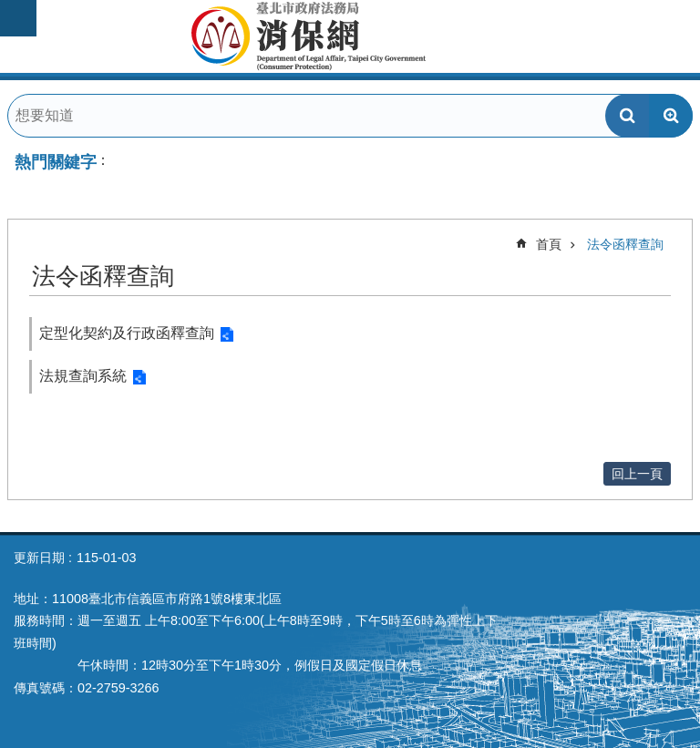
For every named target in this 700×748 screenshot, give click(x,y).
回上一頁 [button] (637, 474)
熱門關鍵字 (56, 162)
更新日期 (39, 558)
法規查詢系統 (83, 376)
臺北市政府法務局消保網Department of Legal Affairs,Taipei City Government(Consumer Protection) (350, 36)
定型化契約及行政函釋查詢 (127, 333)
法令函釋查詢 (625, 244)
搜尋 (627, 116)
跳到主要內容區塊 (10, 10)
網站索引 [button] (18, 18)
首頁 (549, 244)
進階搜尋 (671, 116)
